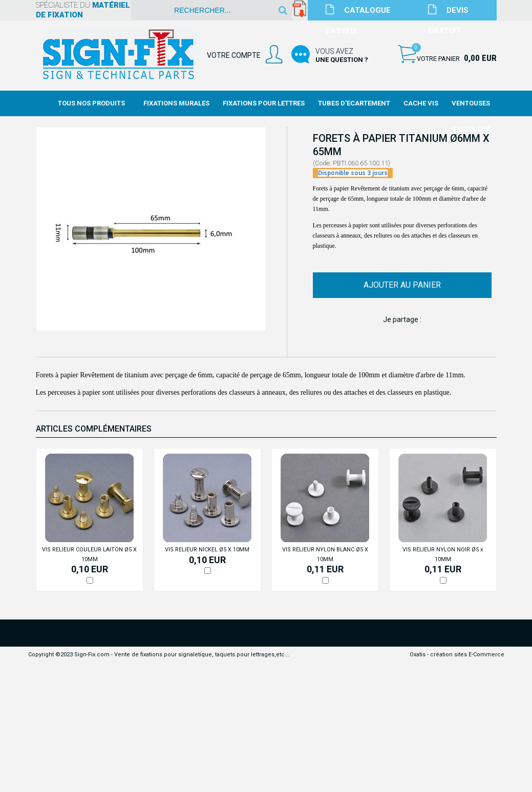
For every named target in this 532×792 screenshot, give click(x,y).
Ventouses (471, 103)
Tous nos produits (91, 103)
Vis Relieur (471, 129)
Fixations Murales (176, 103)
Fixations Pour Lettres (264, 103)
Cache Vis (421, 103)
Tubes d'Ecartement (354, 103)
